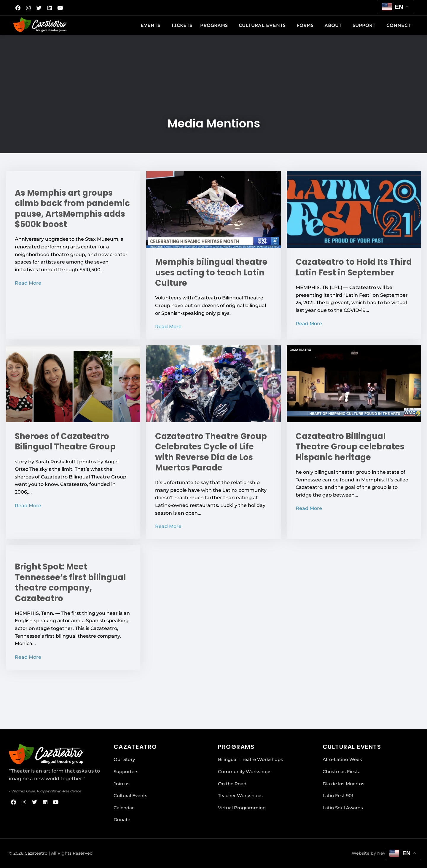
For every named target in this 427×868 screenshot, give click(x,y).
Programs (215, 25)
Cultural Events (264, 25)
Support (365, 25)
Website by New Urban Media (384, 853)
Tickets (182, 25)
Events (152, 25)
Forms (306, 25)
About (334, 25)
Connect (400, 25)
